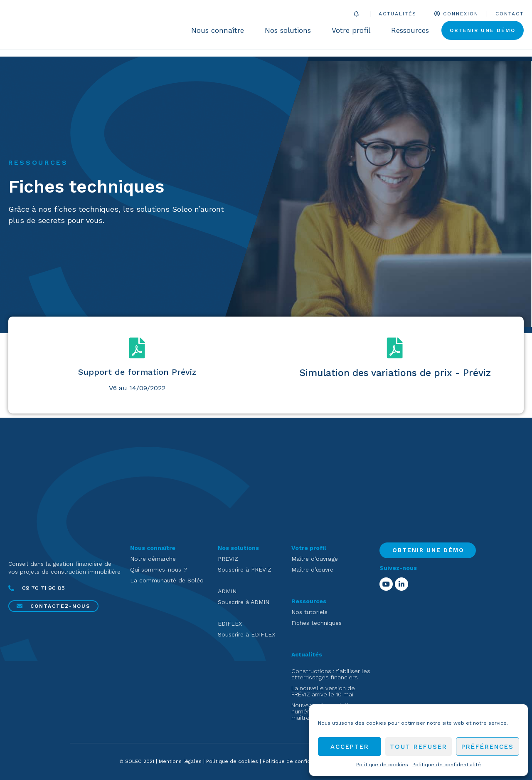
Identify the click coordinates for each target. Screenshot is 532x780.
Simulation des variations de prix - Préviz (395, 373)
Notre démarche (153, 559)
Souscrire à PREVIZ (245, 570)
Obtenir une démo (483, 34)
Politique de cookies (382, 765)
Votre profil (353, 34)
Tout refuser (419, 747)
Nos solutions (290, 34)
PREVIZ (228, 559)
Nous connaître (220, 34)
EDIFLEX (230, 624)
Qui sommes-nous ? (159, 570)
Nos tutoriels (309, 612)
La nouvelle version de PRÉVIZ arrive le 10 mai (323, 691)
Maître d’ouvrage (315, 559)
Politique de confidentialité (447, 765)
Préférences (488, 747)
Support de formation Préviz (137, 372)
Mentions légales (180, 761)
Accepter (350, 747)
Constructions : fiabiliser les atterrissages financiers (331, 674)
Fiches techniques (316, 623)
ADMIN (227, 591)
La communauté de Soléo (167, 580)
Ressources (412, 34)
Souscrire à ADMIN (244, 602)
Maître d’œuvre (312, 570)
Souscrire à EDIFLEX (246, 634)
